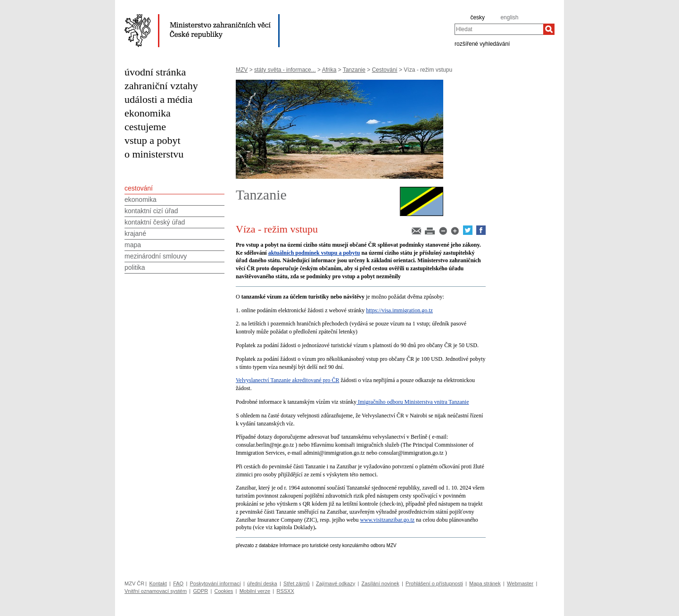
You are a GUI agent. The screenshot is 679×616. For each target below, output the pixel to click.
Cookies (224, 591)
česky (477, 17)
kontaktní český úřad (155, 222)
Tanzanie (354, 70)
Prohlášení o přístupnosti (434, 583)
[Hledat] (549, 29)
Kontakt (158, 583)
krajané (135, 233)
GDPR (200, 591)
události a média (158, 99)
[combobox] (499, 29)
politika (135, 267)
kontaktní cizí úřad (151, 211)
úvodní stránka (155, 72)
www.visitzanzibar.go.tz (388, 520)
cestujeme (145, 127)
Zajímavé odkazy (335, 583)
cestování (139, 188)
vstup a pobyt (153, 140)
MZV (242, 70)
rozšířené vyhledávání (482, 43)
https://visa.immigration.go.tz (399, 310)
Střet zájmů (297, 583)
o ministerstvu (154, 154)
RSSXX (285, 591)
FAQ (178, 583)
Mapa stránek (485, 583)
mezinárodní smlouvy (156, 256)
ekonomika (148, 113)
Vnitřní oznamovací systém (156, 591)
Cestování (385, 70)
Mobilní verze (255, 591)
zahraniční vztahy (161, 86)
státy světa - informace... (285, 70)
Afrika (329, 70)
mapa (133, 245)
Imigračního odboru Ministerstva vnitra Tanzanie (413, 402)
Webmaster (520, 583)
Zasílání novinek (381, 583)
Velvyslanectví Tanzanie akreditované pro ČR (288, 380)
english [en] (509, 17)
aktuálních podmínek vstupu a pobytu (314, 253)
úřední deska (262, 583)
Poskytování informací (215, 583)
